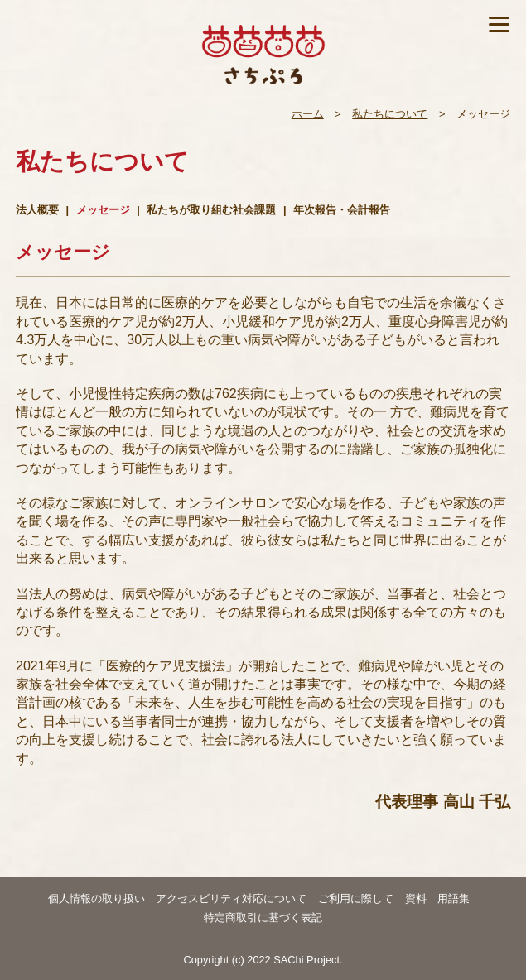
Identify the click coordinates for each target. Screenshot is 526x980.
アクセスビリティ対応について (231, 898)
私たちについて (390, 114)
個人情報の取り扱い (97, 898)
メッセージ (103, 210)
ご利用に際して (356, 898)
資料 (416, 898)
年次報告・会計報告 (342, 210)
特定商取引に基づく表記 (263, 918)
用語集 (454, 898)
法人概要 (37, 210)
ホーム (308, 114)
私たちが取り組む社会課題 (211, 210)
